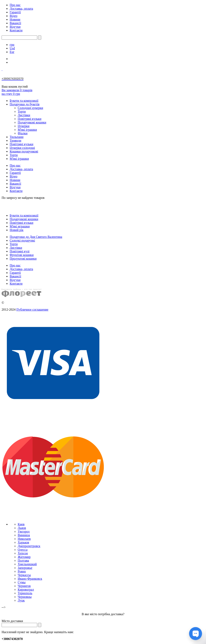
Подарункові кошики (32, 122)
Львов (22, 528)
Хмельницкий (27, 564)
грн (12, 45)
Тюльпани (17, 137)
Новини (15, 19)
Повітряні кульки (30, 119)
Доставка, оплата (21, 9)
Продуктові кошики (23, 259)
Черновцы (25, 597)
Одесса (23, 550)
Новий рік (16, 230)
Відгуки (15, 27)
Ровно (22, 571)
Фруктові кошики (22, 255)
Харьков (23, 542)
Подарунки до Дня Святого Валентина (36, 237)
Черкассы (24, 575)
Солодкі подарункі (22, 240)
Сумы (22, 582)
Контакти (16, 30)
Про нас (15, 5)
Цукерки (24, 126)
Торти (22, 111)
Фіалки (23, 133)
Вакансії (15, 23)
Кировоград (26, 590)
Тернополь (25, 593)
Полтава (23, 561)
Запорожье (25, 568)
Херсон (23, 553)
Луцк (21, 600)
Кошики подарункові (24, 151)
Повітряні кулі (20, 251)
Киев (21, 524)
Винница (24, 535)
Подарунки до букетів (25, 104)
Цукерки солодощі (22, 148)
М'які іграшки (27, 130)
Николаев (24, 539)
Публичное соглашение (32, 310)
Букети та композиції (24, 101)
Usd (12, 48)
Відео (13, 16)
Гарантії (15, 12)
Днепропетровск (29, 546)
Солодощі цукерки (30, 108)
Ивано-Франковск (30, 579)
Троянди (15, 141)
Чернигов (24, 586)
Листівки (24, 115)
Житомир (24, 557)
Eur (12, 52)
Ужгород (24, 531)
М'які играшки (20, 226)
